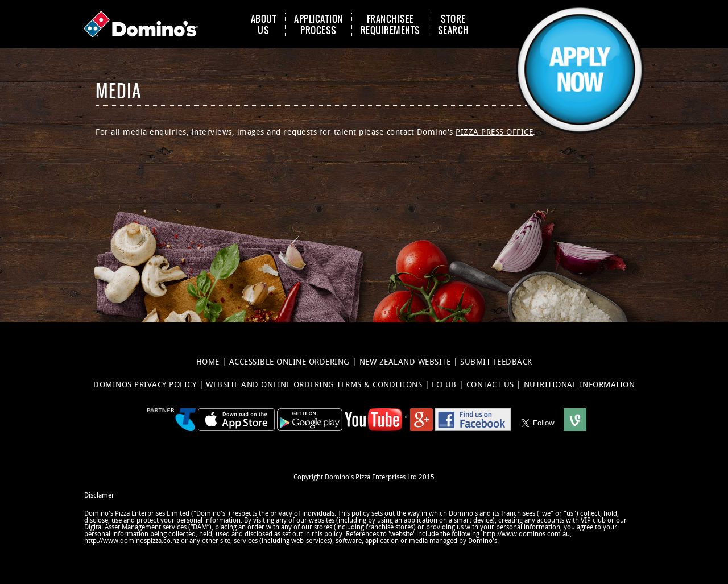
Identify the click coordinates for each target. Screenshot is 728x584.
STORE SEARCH (454, 24)
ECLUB (445, 385)
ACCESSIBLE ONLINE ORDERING (291, 362)
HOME (209, 362)
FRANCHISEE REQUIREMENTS (390, 24)
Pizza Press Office (494, 132)
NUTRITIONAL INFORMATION (580, 385)
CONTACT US (492, 385)
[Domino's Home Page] (144, 24)
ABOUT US (264, 24)
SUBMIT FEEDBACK (496, 362)
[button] (580, 24)
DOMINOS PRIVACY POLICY (146, 385)
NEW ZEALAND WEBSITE (406, 362)
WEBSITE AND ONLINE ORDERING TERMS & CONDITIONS (315, 385)
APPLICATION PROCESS (318, 24)
